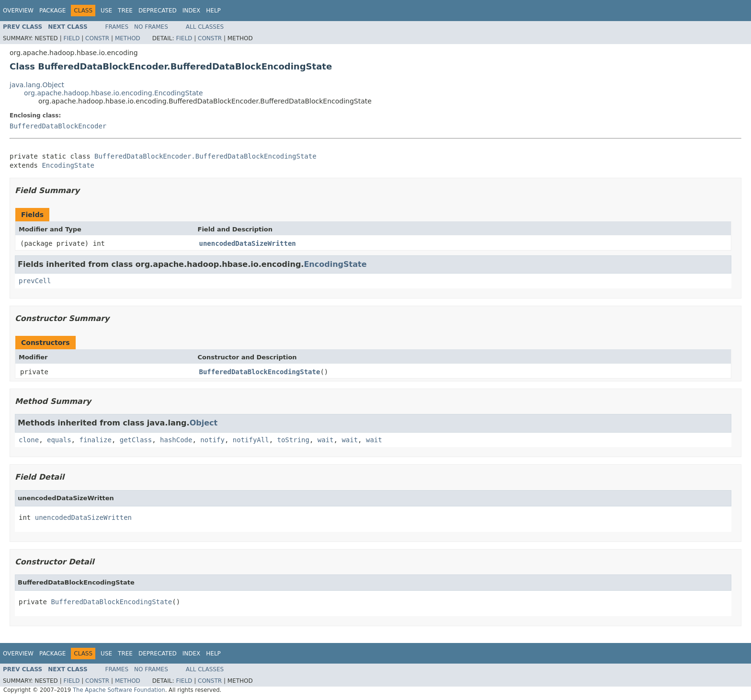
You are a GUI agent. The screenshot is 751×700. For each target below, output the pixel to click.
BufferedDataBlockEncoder (58, 126)
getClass (136, 440)
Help (213, 11)
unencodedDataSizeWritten (248, 243)
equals (59, 440)
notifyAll (251, 440)
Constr (97, 38)
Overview (18, 11)
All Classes (205, 27)
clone (29, 440)
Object (204, 423)
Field (71, 38)
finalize (95, 440)
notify (212, 440)
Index (192, 11)
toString (293, 440)
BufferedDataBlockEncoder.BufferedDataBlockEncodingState (205, 156)
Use (106, 11)
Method (128, 38)
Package (52, 11)
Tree (125, 11)
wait (326, 440)
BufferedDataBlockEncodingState (260, 372)
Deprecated (158, 11)
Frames (117, 27)
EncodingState (68, 165)
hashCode (176, 440)
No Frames (151, 27)
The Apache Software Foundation (119, 690)
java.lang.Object (37, 85)
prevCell (35, 281)
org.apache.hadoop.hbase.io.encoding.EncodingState (114, 93)
